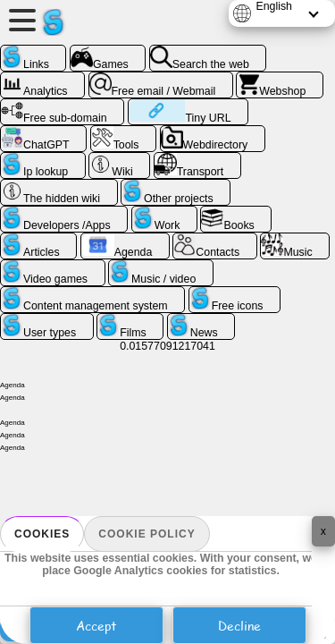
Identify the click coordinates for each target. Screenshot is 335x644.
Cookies (42, 534)
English (274, 6)
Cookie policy (147, 534)
